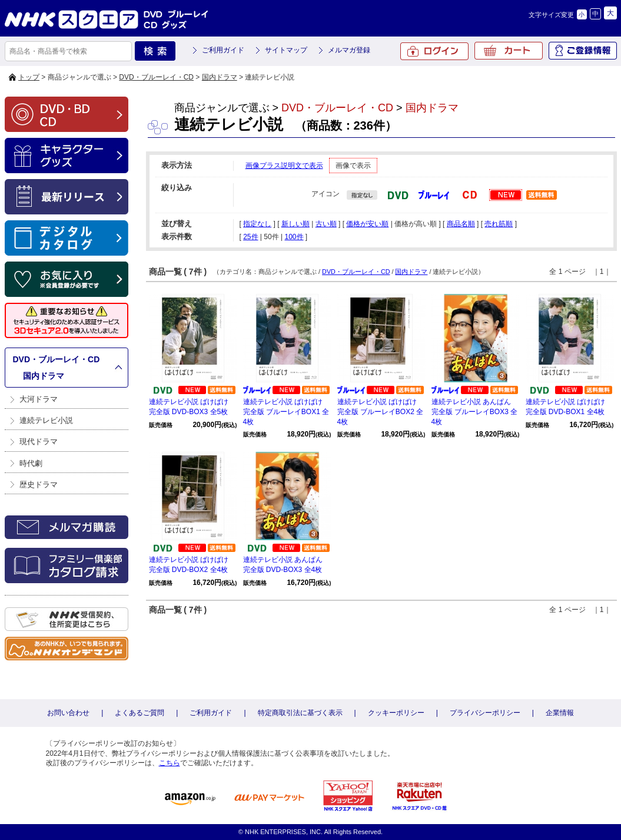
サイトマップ (286, 50)
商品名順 (461, 224)
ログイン (434, 51)
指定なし (257, 224)
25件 (250, 237)
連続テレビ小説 (46, 420)
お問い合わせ (68, 713)
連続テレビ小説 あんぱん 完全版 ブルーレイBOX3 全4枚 (475, 412)
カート (509, 51)
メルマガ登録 (349, 50)
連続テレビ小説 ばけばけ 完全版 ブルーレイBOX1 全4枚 (286, 412)
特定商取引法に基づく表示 (300, 713)
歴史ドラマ (39, 485)
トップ (29, 77)
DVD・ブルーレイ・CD (156, 77)
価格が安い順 (367, 224)
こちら (170, 763)
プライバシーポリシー (485, 713)
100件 (294, 237)
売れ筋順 (499, 224)
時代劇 (31, 463)
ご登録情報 (583, 51)
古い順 (326, 224)
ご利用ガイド (223, 50)
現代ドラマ (39, 442)
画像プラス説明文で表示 (284, 166)
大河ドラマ (39, 399)
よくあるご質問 (140, 713)
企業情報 (560, 713)
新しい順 (295, 224)
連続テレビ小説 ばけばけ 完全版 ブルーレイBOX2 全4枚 (381, 412)
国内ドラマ (220, 77)
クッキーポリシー (396, 713)
